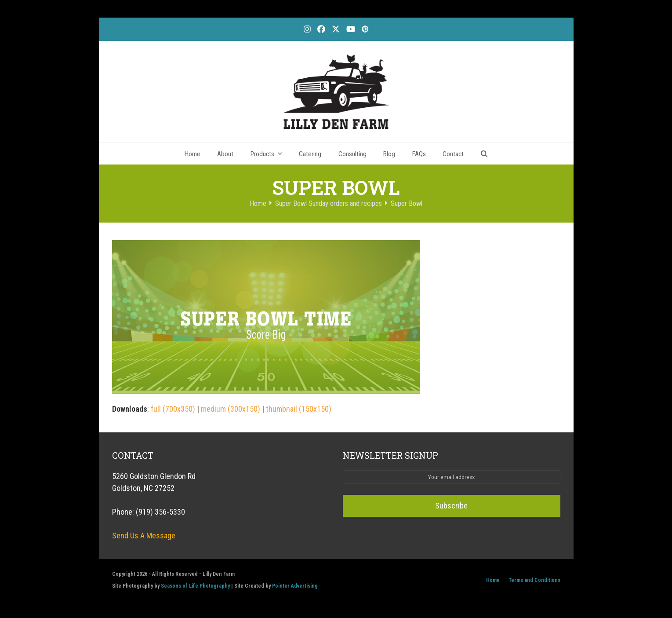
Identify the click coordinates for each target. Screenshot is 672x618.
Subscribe (451, 506)
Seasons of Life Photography (195, 586)
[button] (484, 154)
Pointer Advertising (295, 586)
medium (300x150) (231, 409)
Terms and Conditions (534, 580)
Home (493, 580)
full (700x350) (173, 409)
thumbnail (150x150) (299, 409)
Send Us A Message (144, 536)
